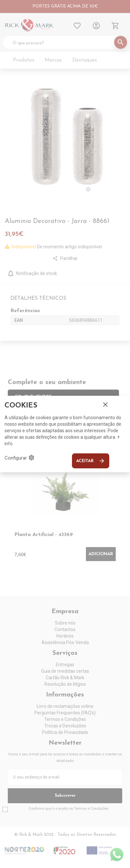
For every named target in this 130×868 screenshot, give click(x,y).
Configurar (20, 458)
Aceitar (91, 461)
